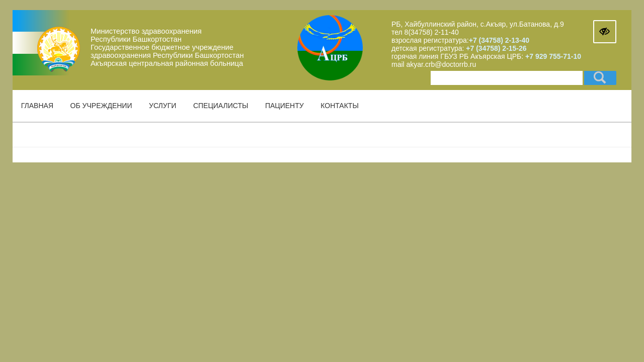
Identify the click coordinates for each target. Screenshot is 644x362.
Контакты (340, 106)
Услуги (163, 106)
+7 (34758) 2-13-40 (499, 40)
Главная (37, 106)
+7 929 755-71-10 (553, 56)
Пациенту (285, 106)
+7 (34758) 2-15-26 (495, 48)
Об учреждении (101, 106)
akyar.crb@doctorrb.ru (441, 64)
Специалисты (221, 106)
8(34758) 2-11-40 (432, 32)
